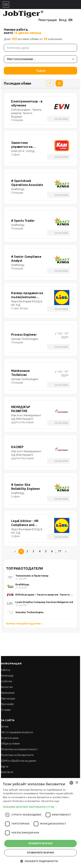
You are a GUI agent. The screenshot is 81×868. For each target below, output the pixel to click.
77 (60, 551)
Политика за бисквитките (17, 755)
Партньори (8, 699)
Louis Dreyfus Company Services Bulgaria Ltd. (45, 602)
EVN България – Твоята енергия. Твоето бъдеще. (45, 595)
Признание (8, 693)
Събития (6, 681)
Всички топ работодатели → (25, 623)
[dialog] (40, 823)
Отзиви (6, 710)
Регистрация (48, 20)
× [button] (77, 783)
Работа (5, 670)
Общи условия (10, 744)
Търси (41, 71)
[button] (40, 807)
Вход (63, 20)
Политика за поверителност (19, 749)
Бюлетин (7, 687)
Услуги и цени (10, 738)
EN (70, 20)
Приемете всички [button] (40, 843)
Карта (5, 767)
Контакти (7, 772)
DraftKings (22, 584)
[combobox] (71, 783)
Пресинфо (8, 704)
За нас (5, 726)
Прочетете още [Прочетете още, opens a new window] (50, 801)
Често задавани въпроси (17, 732)
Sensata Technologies (29, 612)
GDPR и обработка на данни (18, 761)
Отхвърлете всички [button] (40, 853)
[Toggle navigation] (6, 4)
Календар (7, 676)
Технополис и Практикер (32, 576)
